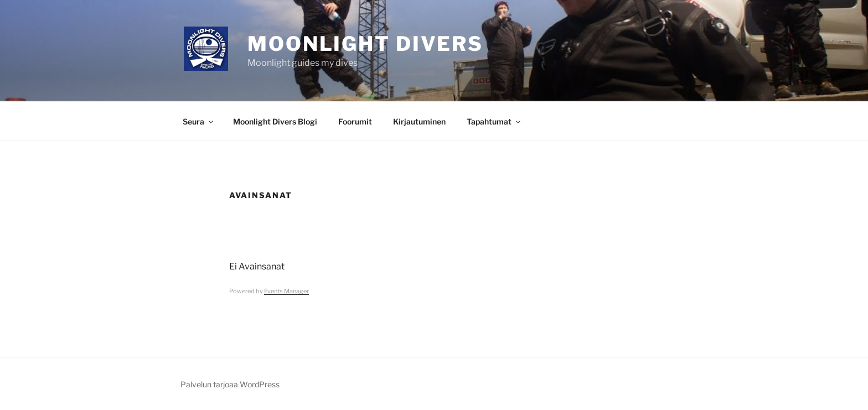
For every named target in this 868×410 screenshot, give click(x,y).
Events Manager (286, 291)
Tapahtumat (494, 121)
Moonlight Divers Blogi (275, 121)
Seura (199, 121)
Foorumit (355, 121)
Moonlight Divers (365, 44)
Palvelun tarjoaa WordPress (230, 384)
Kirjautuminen (419, 121)
